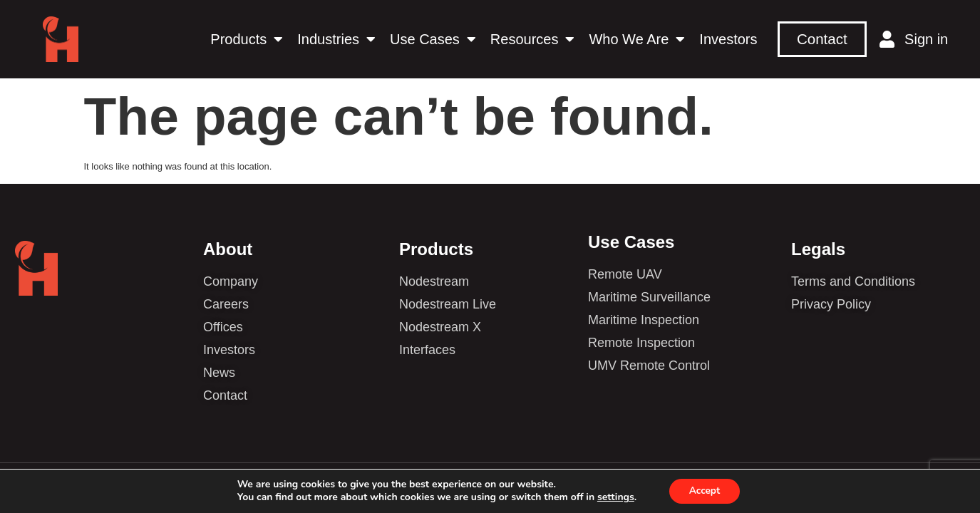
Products (247, 39)
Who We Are (637, 39)
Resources (533, 39)
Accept (705, 491)
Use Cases (433, 39)
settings (614, 497)
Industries (336, 39)
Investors (728, 39)
